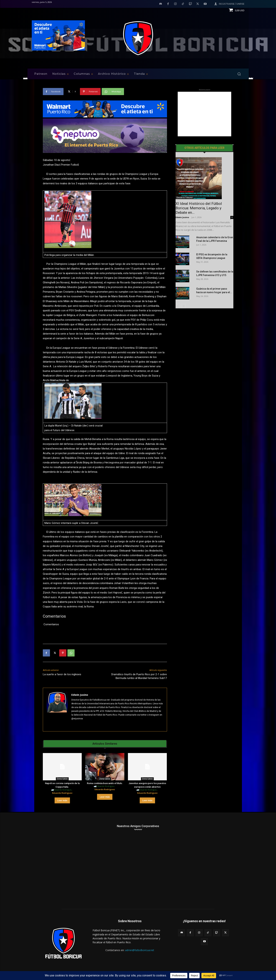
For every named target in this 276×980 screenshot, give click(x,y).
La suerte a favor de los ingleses (62, 674)
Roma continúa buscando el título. (105, 783)
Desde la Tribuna (185, 198)
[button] (239, 74)
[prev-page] (178, 306)
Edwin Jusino (80, 695)
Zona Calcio (62, 779)
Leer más (62, 800)
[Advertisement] (204, 114)
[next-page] (183, 306)
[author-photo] (62, 790)
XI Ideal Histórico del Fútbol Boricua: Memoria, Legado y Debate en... (199, 208)
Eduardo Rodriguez (62, 793)
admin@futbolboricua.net (140, 950)
